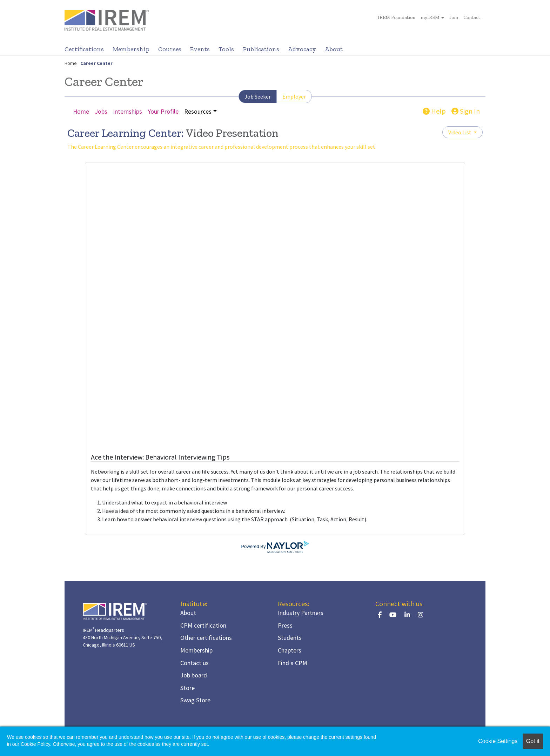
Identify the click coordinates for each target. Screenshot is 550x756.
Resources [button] (198, 111)
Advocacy (302, 49)
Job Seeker (258, 96)
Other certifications (206, 638)
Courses (170, 49)
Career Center (96, 63)
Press (285, 625)
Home (71, 63)
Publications (261, 49)
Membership (131, 49)
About (334, 49)
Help (434, 111)
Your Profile (163, 111)
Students (290, 638)
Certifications (84, 49)
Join (454, 17)
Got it (533, 741)
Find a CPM (293, 663)
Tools (226, 49)
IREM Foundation (397, 17)
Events (200, 49)
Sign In (466, 111)
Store (187, 688)
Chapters (290, 650)
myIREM (430, 17)
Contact (472, 17)
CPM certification (203, 625)
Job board (194, 675)
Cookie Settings (498, 741)
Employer (294, 96)
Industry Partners (301, 613)
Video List (460, 132)
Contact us (194, 663)
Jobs (101, 111)
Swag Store (195, 700)
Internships (128, 111)
